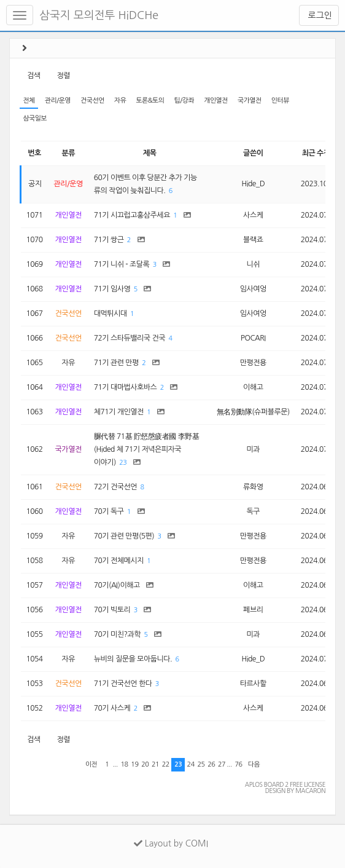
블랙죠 (253, 240)
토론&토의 (150, 101)
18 (125, 764)
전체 (29, 101)
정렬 (63, 76)
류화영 (253, 487)
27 (222, 764)
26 (211, 764)
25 (201, 764)
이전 (91, 764)
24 (191, 764)
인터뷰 (280, 101)
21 (155, 764)
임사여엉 (253, 289)
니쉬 (254, 264)
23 (123, 463)
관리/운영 (58, 101)
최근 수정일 (320, 153)
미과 (254, 449)
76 (239, 764)
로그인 (319, 15)
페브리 (253, 610)
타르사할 (253, 684)
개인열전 (216, 101)
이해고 (253, 387)
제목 (150, 153)
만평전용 (253, 363)
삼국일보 (35, 118)
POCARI (253, 338)
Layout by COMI (171, 843)
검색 (34, 76)
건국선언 (92, 101)
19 (134, 764)
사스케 (253, 215)
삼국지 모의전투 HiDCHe (99, 15)
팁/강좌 (184, 101)
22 (166, 764)
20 (145, 764)
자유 (120, 101)
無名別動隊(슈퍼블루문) (253, 412)
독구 (254, 511)
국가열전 (250, 101)
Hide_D (253, 184)
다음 (254, 764)
